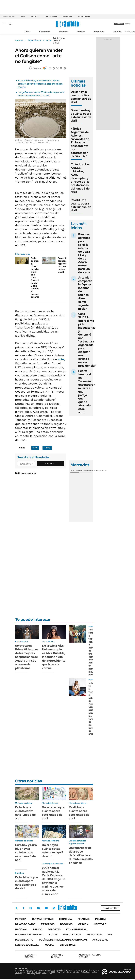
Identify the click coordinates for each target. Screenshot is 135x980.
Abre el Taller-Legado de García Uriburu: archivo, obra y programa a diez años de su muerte (40, 84)
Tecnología (94, 935)
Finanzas (63, 32)
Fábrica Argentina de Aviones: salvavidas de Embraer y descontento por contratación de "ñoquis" (80, 142)
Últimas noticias (43, 919)
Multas (50, 945)
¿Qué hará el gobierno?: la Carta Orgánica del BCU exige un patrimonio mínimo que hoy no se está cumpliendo (54, 881)
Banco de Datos (25, 924)
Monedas (75, 471)
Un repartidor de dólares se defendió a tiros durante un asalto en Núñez (81, 855)
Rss (110, 935)
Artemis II (35, 17)
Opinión (117, 32)
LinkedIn (38, 908)
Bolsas (83, 471)
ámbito (19, 40)
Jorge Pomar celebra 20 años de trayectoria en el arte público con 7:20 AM (41, 94)
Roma (47, 448)
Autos (53, 935)
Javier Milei (68, 17)
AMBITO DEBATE (90, 956)
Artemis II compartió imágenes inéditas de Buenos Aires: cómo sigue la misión (85, 293)
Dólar (23, 17)
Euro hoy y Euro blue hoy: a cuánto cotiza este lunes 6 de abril (26, 852)
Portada (21, 919)
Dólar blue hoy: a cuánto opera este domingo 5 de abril (26, 883)
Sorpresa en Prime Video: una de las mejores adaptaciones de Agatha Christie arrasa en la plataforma (27, 657)
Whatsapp (54, 908)
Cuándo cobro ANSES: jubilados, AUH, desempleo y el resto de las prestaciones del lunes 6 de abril (80, 178)
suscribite (119, 24)
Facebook (24, 908)
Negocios (99, 32)
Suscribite (51, 464)
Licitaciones (68, 945)
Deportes (54, 929)
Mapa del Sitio (24, 940)
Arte (49, 40)
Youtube (46, 908)
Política (81, 32)
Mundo (38, 929)
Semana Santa (51, 17)
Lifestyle (100, 924)
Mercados (48, 924)
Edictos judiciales (27, 945)
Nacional (21, 929)
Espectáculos (34, 40)
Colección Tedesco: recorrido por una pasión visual (63, 265)
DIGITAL (31, 956)
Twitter (17, 908)
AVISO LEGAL (100, 940)
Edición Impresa (76, 929)
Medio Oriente (84, 17)
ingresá (128, 24)
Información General (29, 935)
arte (61, 359)
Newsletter (128, 31)
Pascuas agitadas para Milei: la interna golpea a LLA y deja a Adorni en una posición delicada (84, 253)
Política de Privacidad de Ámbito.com (63, 940)
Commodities (92, 471)
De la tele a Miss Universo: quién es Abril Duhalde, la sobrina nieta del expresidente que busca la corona (54, 657)
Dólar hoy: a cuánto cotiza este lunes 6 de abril (81, 97)
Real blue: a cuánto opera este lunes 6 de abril (81, 205)
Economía (45, 32)
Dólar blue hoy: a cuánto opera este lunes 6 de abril (81, 115)
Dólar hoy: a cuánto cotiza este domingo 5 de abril (53, 851)
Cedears (103, 471)
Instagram (31, 908)
